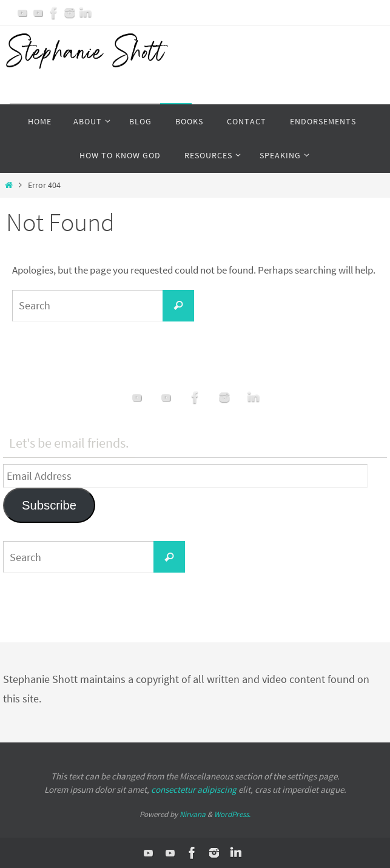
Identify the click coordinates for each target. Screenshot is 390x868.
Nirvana (193, 814)
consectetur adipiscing (194, 789)
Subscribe (49, 505)
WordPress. (232, 814)
